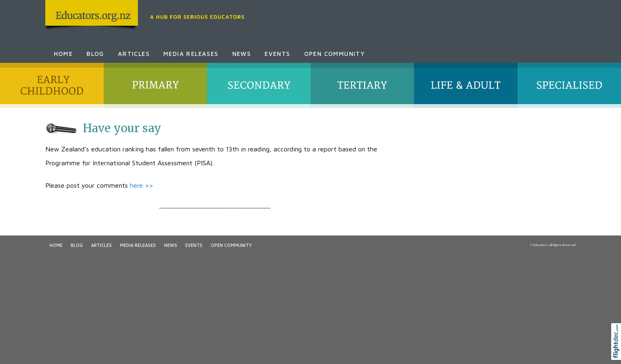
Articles (134, 54)
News (242, 54)
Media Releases (191, 54)
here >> (141, 185)
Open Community (335, 54)
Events (277, 54)
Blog (95, 54)
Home (63, 54)
